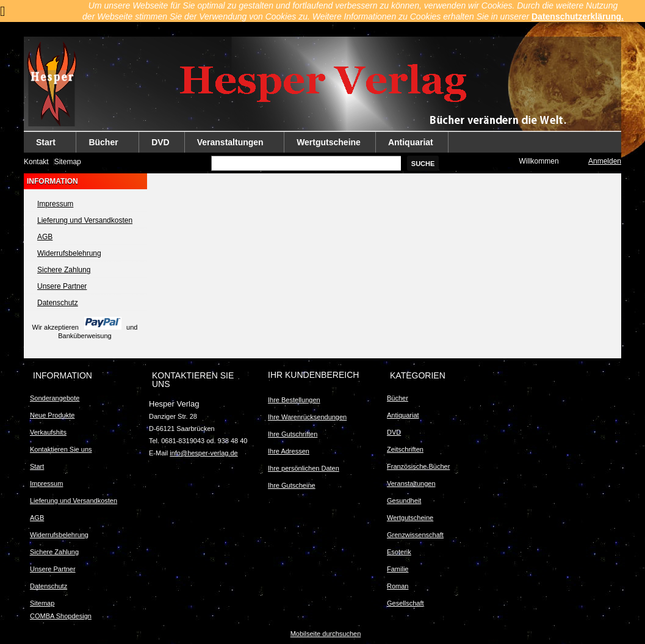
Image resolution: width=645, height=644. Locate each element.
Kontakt (36, 162)
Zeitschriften (405, 449)
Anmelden (605, 161)
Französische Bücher (418, 466)
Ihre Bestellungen (294, 400)
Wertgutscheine (329, 142)
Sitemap (68, 162)
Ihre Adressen (289, 451)
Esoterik (399, 552)
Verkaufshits (48, 432)
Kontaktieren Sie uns (61, 449)
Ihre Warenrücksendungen (307, 417)
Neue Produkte (52, 415)
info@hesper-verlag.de (204, 453)
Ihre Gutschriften (293, 434)
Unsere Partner (62, 286)
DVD (160, 142)
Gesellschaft (405, 603)
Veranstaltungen (231, 145)
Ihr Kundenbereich (313, 375)
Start (46, 145)
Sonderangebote (55, 398)
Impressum (55, 204)
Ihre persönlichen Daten (304, 468)
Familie (398, 569)
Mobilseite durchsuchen (326, 634)
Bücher (104, 145)
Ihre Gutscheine (292, 485)
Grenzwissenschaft (415, 535)
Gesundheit (404, 501)
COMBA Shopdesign (61, 616)
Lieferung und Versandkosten (85, 220)
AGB (45, 237)
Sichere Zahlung (64, 270)
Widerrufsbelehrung (69, 253)
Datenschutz (58, 303)
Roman (398, 586)
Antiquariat (411, 142)
